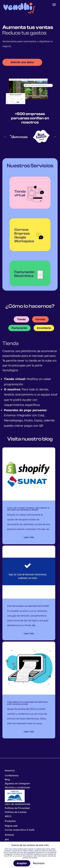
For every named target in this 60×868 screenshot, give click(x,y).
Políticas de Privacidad (17, 808)
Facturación (19, 328)
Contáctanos (12, 775)
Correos (40, 319)
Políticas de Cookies (16, 812)
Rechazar (39, 863)
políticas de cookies (30, 858)
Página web (11, 826)
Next (55, 137)
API (7, 840)
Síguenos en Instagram (17, 783)
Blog (7, 779)
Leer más (29, 537)
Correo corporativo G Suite (20, 830)
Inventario (44, 328)
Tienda (21, 319)
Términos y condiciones (17, 787)
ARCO (8, 816)
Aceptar (22, 863)
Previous (5, 137)
